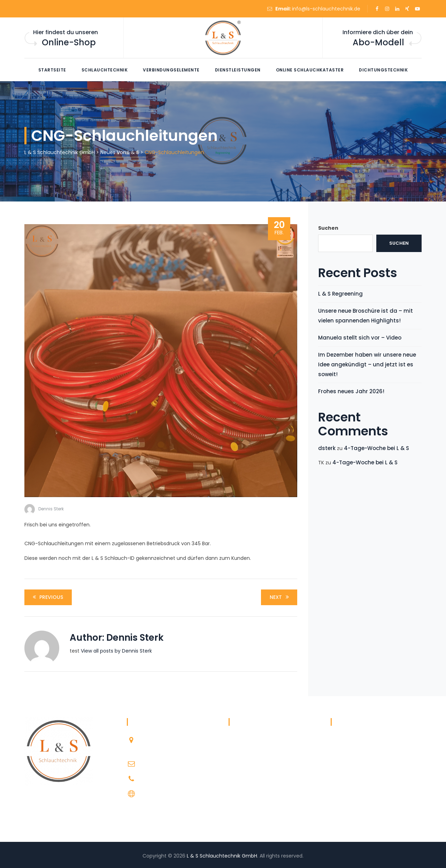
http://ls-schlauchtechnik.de (175, 793)
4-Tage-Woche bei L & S (376, 448)
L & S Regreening (340, 294)
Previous (47, 597)
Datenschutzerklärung (255, 754)
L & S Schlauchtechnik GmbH (222, 856)
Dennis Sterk (51, 509)
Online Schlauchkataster (310, 70)
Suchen (328, 228)
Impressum (242, 767)
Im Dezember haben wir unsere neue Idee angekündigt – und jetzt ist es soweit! (367, 364)
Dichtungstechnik (383, 70)
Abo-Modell (378, 42)
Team (236, 794)
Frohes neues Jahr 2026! (351, 391)
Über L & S (240, 740)
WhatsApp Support (251, 808)
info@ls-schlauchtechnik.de (326, 9)
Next (280, 597)
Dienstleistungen (238, 70)
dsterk (327, 448)
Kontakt (238, 781)
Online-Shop (69, 42)
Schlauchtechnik (105, 70)
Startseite (52, 70)
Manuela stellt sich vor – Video (360, 338)
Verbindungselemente (171, 70)
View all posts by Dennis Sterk (116, 651)
